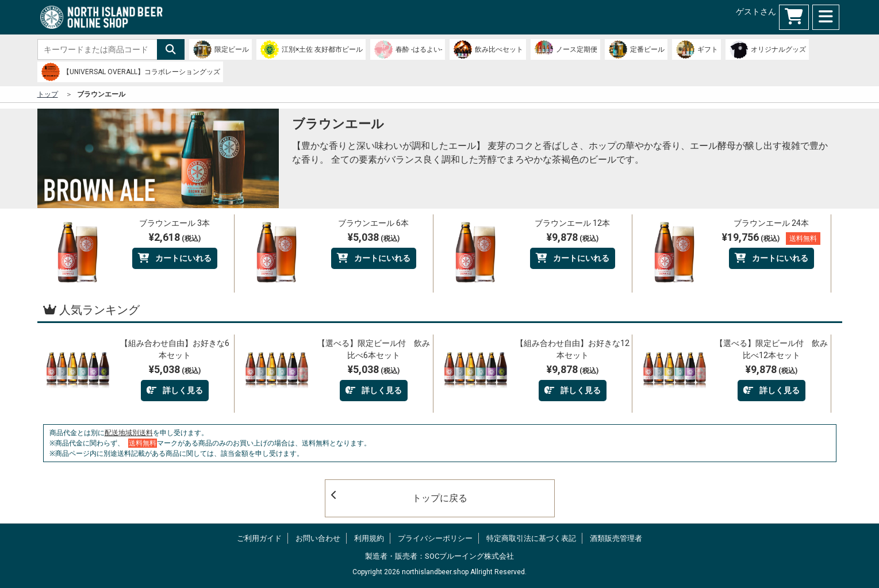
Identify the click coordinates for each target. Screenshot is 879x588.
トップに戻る (399, 497)
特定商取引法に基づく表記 (531, 538)
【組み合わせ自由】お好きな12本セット (573, 349)
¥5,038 (374, 237)
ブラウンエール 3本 (174, 223)
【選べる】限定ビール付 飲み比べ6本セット (374, 349)
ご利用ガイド (259, 538)
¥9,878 (573, 237)
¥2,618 (175, 237)
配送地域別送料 (129, 433)
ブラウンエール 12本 (572, 223)
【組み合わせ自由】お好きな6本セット (175, 349)
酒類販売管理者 (616, 538)
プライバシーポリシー (435, 538)
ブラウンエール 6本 (373, 223)
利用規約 (369, 538)
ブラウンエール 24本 (771, 223)
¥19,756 (771, 238)
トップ (48, 94)
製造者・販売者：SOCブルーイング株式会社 (439, 556)
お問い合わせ (318, 538)
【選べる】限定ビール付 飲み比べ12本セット (771, 349)
